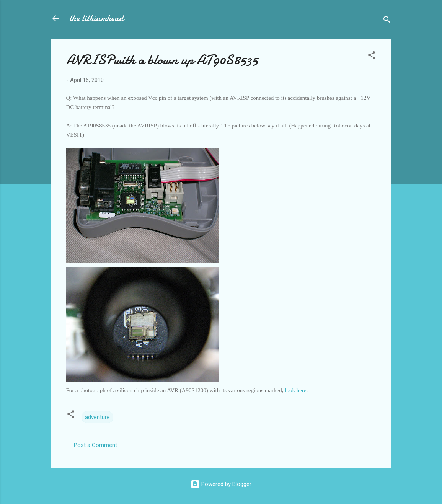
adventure (97, 417)
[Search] (387, 21)
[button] (372, 56)
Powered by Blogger (221, 484)
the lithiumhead (96, 18)
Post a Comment (95, 445)
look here (295, 390)
